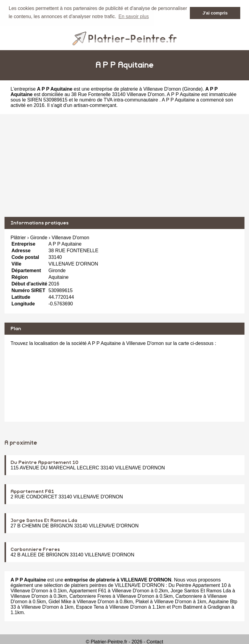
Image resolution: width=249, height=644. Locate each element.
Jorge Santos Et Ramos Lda (44, 520)
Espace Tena (90, 607)
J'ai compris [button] (215, 13)
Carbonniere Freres (35, 549)
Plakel (142, 601)
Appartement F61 (32, 491)
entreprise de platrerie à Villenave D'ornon (136, 89)
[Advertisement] (124, 165)
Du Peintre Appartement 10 (45, 462)
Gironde (192, 89)
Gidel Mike (60, 601)
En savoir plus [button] (134, 16)
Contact (155, 641)
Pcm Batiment (187, 607)
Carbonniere (189, 596)
